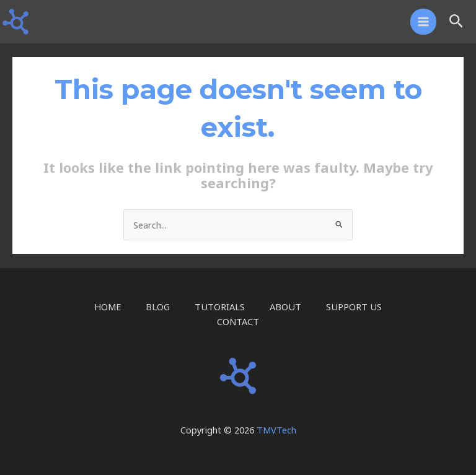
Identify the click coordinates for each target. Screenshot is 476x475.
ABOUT (285, 307)
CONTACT (238, 321)
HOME (108, 307)
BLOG (158, 307)
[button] (456, 22)
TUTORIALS (220, 307)
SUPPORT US (354, 307)
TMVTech (276, 430)
